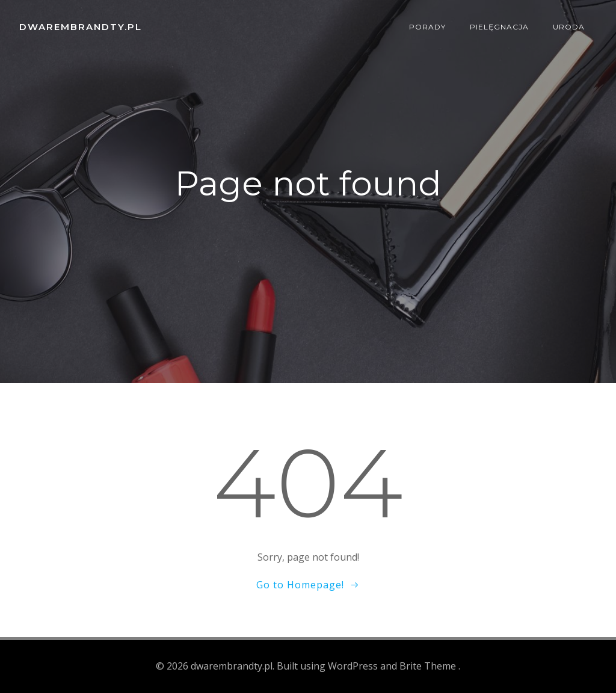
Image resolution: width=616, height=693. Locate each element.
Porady (427, 27)
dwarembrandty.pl (81, 27)
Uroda (569, 27)
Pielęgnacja (499, 27)
